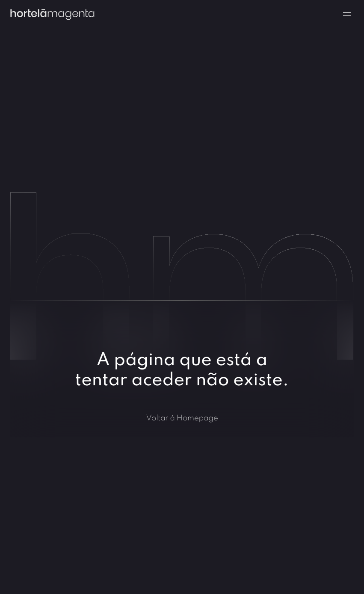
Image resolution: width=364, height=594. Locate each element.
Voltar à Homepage (182, 418)
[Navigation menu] (347, 14)
